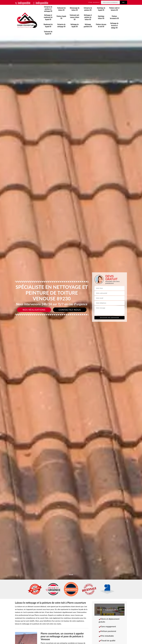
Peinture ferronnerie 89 (114, 17)
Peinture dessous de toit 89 (101, 25)
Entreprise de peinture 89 (88, 9)
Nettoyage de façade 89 (75, 25)
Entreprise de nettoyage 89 (61, 25)
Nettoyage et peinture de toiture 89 (88, 17)
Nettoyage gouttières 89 (88, 25)
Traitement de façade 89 (48, 33)
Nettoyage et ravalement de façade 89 (48, 17)
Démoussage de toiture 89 (75, 9)
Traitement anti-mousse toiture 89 (75, 17)
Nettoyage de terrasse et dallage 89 (114, 25)
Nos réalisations (34, 310)
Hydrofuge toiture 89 (101, 17)
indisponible (23, 3)
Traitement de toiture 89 (61, 9)
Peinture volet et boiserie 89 (114, 9)
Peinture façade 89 (61, 17)
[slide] (71, 322)
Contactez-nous (70, 310)
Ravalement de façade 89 (48, 25)
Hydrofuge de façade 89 (101, 9)
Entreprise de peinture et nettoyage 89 (48, 9)
